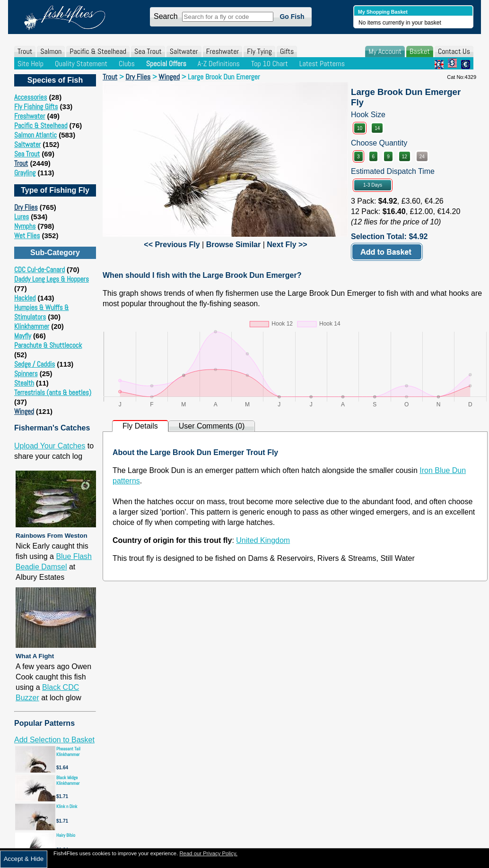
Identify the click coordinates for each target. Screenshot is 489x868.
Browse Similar (234, 245)
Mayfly (23, 336)
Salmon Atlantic (35, 135)
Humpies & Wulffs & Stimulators (41, 312)
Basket (420, 51)
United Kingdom (263, 540)
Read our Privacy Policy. (208, 853)
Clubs (127, 64)
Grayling (25, 173)
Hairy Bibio (66, 835)
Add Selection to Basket (54, 740)
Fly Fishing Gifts (36, 107)
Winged (24, 411)
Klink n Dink (67, 806)
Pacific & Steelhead (98, 51)
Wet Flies (27, 236)
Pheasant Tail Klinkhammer (68, 752)
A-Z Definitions (219, 64)
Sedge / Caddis (35, 364)
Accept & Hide (24, 859)
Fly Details (140, 426)
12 (405, 157)
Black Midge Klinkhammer (68, 780)
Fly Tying (259, 51)
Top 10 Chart (270, 64)
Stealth (24, 383)
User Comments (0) (212, 426)
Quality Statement (81, 64)
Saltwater (184, 51)
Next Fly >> (287, 245)
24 (422, 157)
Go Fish (292, 17)
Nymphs (25, 226)
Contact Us (454, 51)
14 (377, 128)
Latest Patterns (322, 64)
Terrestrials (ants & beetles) (53, 392)
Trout (25, 51)
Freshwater (223, 51)
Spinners (26, 374)
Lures (22, 217)
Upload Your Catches (50, 446)
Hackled (25, 298)
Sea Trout (148, 51)
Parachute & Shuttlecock (48, 345)
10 (360, 128)
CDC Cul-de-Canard (39, 270)
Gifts (287, 51)
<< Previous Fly (172, 245)
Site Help (31, 64)
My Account (385, 51)
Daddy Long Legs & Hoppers (52, 279)
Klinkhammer (32, 326)
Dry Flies (26, 207)
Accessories (31, 97)
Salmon (51, 51)
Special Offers (166, 64)
